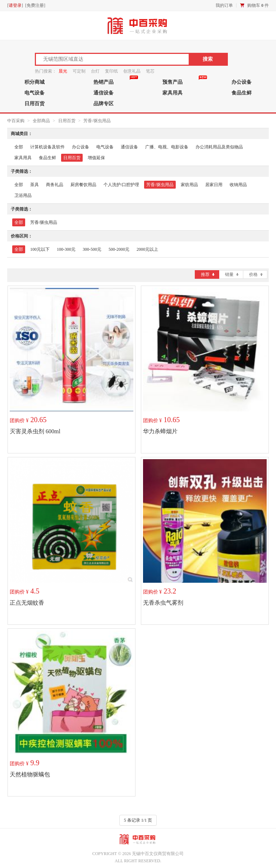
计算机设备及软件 (47, 147)
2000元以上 (147, 249)
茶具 (34, 185)
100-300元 (66, 249)
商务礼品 (55, 185)
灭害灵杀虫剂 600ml (35, 431)
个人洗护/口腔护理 (121, 185)
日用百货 (34, 103)
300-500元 (92, 249)
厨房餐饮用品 (83, 185)
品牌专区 (103, 103)
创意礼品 (132, 71)
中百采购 (16, 121)
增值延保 (96, 158)
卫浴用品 (23, 195)
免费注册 (35, 5)
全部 (19, 147)
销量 (232, 274)
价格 (256, 274)
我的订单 (224, 5)
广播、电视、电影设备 (167, 147)
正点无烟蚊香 (27, 603)
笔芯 (150, 71)
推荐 (208, 274)
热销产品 (103, 82)
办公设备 (241, 82)
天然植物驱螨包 (30, 774)
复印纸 (111, 71)
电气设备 (34, 93)
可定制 (79, 71)
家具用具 (172, 93)
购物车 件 (258, 5)
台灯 (95, 71)
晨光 (63, 71)
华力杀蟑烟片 (160, 431)
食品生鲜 (241, 93)
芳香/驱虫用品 (97, 121)
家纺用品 (189, 185)
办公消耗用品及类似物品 (219, 147)
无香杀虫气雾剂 (163, 603)
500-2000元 (119, 249)
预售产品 (172, 82)
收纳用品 (238, 185)
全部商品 (41, 121)
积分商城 (34, 82)
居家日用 (214, 185)
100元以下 (40, 249)
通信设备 (103, 93)
